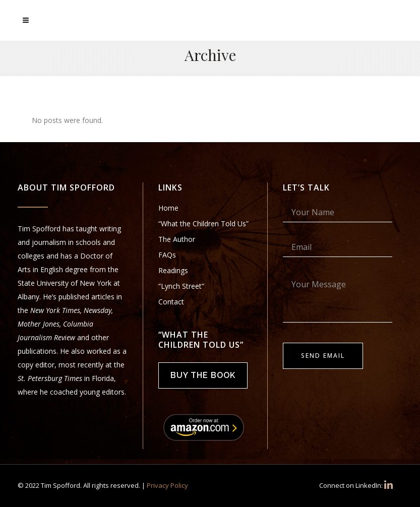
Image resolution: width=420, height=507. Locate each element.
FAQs (167, 255)
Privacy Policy (167, 485)
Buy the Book (203, 375)
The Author (177, 239)
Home (168, 208)
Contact (171, 302)
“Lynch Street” (181, 286)
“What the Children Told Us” (203, 224)
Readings (173, 270)
